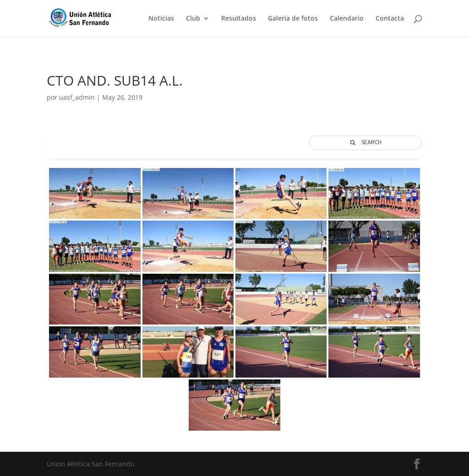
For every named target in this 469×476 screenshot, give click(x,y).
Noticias (161, 19)
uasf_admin (77, 97)
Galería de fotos (293, 19)
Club (193, 19)
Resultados (239, 19)
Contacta (390, 19)
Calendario (347, 19)
